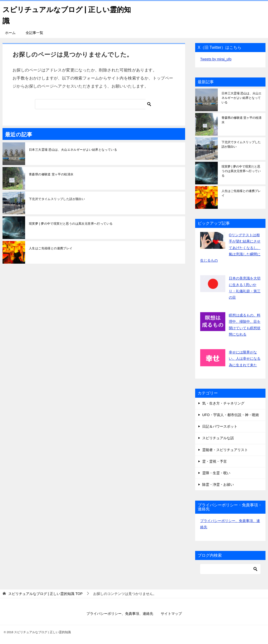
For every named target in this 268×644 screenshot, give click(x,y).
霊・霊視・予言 (215, 461)
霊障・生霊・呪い (216, 473)
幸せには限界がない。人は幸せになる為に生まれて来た (245, 358)
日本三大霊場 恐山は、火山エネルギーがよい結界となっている (73, 150)
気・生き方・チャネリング (223, 403)
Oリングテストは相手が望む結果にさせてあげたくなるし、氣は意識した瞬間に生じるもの (230, 248)
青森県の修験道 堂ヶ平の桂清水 (51, 174)
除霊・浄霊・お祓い (218, 485)
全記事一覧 (34, 33)
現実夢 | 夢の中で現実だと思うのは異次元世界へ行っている (71, 224)
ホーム (10, 33)
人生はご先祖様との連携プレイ (51, 248)
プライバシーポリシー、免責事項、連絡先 (120, 614)
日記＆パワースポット (220, 426)
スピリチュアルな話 (218, 438)
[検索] (94, 104)
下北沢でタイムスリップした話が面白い (57, 199)
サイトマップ (171, 614)
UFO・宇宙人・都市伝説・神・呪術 (231, 415)
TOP (45, 594)
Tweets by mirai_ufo (216, 59)
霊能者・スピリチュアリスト (225, 450)
